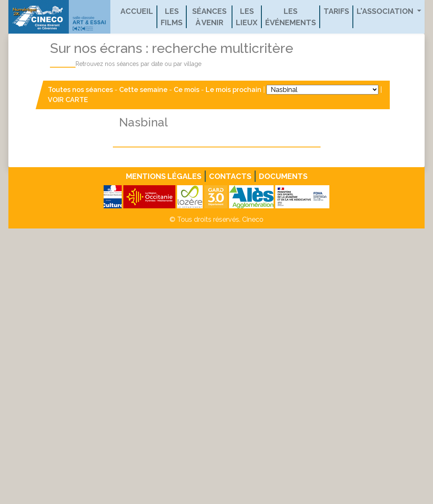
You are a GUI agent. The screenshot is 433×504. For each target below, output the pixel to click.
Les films (172, 17)
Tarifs (336, 11)
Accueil (137, 11)
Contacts (230, 176)
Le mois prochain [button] (233, 90)
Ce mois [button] (187, 90)
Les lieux (247, 17)
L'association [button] (386, 11)
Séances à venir (209, 17)
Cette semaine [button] (143, 90)
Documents (283, 176)
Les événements (291, 17)
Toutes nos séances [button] (81, 90)
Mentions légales (164, 176)
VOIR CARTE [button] (68, 100)
